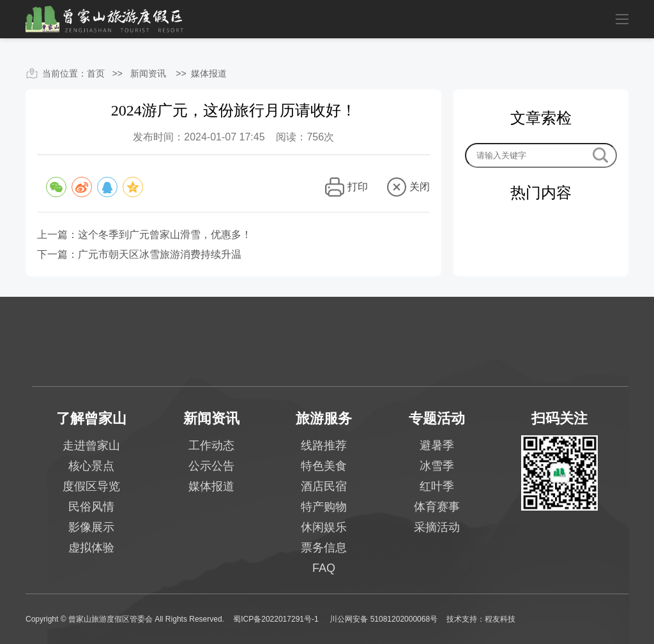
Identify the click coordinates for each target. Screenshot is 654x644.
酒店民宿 (324, 486)
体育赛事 (437, 507)
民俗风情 (91, 507)
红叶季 (437, 486)
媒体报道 (209, 73)
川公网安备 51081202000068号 (384, 619)
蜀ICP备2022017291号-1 (277, 619)
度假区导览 (91, 486)
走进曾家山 (91, 446)
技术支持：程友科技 (481, 619)
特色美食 (324, 466)
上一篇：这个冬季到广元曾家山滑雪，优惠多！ (144, 235)
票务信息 (324, 548)
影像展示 (91, 527)
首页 (96, 73)
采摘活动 (437, 527)
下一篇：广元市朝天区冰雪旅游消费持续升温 (139, 254)
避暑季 (437, 446)
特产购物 (324, 507)
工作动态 (211, 446)
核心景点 (91, 466)
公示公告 (211, 466)
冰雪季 (437, 466)
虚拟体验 (91, 548)
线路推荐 (324, 446)
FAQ (324, 568)
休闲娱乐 (324, 527)
